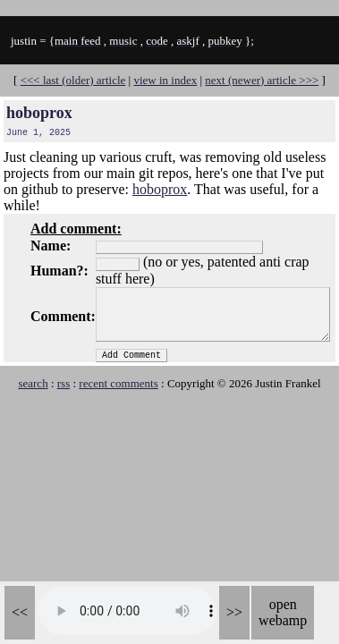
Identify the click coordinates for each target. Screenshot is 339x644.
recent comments (118, 383)
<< (20, 612)
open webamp (283, 612)
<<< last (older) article (73, 80)
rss (64, 383)
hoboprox (39, 113)
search (33, 383)
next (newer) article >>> (262, 80)
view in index (165, 80)
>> (234, 612)
